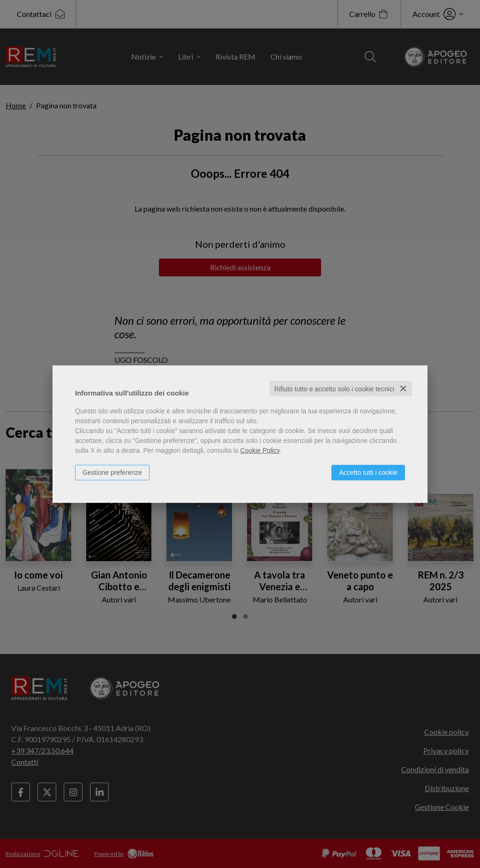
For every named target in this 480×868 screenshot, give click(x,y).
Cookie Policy (260, 450)
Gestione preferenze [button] (112, 472)
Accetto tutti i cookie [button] (368, 472)
